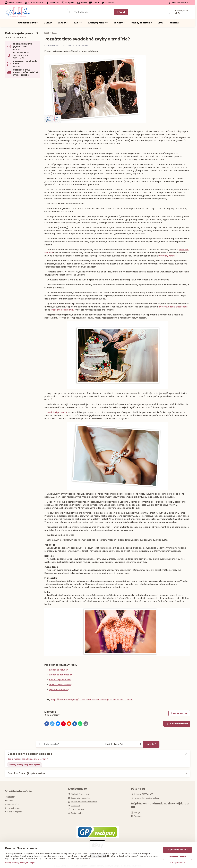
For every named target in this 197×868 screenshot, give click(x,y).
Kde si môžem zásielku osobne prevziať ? (28, 759)
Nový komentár (179, 713)
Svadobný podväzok (57, 412)
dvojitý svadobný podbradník (174, 307)
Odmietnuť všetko (177, 857)
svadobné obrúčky (58, 670)
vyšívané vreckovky (59, 690)
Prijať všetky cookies (177, 850)
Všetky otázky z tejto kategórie (25, 765)
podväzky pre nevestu (60, 680)
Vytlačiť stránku (177, 724)
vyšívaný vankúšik (168, 256)
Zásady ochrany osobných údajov (20, 863)
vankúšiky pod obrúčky (61, 685)
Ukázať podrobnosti (177, 862)
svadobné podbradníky (62, 310)
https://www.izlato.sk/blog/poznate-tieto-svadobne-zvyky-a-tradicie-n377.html (92, 699)
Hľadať (121, 12)
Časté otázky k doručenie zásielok (30, 754)
